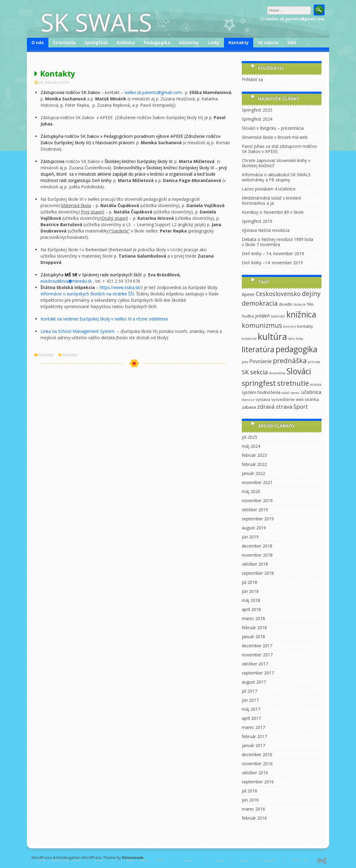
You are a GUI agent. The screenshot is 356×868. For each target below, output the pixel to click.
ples (245, 362)
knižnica (301, 314)
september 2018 (258, 573)
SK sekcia (268, 42)
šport (301, 407)
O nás (38, 42)
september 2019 (258, 519)
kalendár (278, 316)
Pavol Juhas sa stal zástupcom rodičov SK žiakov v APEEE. (279, 149)
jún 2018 (250, 591)
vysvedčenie (283, 399)
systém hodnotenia (261, 392)
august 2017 (254, 682)
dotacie (300, 304)
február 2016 (254, 818)
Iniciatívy (189, 42)
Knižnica (126, 42)
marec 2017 (253, 727)
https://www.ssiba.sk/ (120, 287)
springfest (259, 383)
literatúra (258, 349)
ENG (292, 42)
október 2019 (255, 510)
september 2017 (258, 673)
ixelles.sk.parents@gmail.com (153, 92)
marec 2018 (253, 618)
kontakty (70, 355)
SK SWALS (96, 22)
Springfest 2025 (257, 110)
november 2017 (257, 655)
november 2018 (257, 555)
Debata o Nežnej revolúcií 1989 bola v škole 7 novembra (277, 242)
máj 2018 (251, 600)
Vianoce (248, 400)
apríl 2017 (251, 718)
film (310, 304)
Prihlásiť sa (252, 79)
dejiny (311, 293)
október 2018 (255, 564)
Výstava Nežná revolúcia (266, 230)
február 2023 (254, 455)
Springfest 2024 (257, 119)
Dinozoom (133, 857)
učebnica (311, 392)
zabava (249, 407)
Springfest (96, 42)
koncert (290, 327)
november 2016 (257, 764)
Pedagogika (157, 42)
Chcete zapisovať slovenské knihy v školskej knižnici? (276, 163)
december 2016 (257, 754)
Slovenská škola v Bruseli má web (275, 137)
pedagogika (296, 349)
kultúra (272, 336)
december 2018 (257, 546)
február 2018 (254, 627)
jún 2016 (250, 800)
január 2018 (253, 637)
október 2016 (255, 773)
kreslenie (249, 339)
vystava (263, 399)
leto (291, 339)
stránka (316, 385)
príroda (314, 362)
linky (299, 339)
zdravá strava (275, 407)
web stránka (307, 399)
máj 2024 (251, 446)
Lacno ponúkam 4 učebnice (269, 189)
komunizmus (262, 325)
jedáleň (262, 316)
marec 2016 (253, 809)
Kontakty (239, 42)
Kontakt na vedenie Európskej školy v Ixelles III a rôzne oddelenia (104, 319)
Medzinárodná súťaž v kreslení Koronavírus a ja (271, 200)
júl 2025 (249, 437)
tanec (295, 393)
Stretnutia (64, 42)
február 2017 (254, 736)
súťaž (286, 393)
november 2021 (257, 482)
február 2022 (254, 464)
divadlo (286, 304)
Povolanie (261, 361)
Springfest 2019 (257, 221)
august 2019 (254, 528)
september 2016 (258, 782)
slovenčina (277, 373)
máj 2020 (251, 491)
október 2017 (255, 664)
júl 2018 (249, 582)
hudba (248, 316)
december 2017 (257, 646)
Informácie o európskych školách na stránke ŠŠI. (88, 294)
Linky (214, 42)
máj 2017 (251, 709)
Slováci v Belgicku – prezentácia (273, 128)
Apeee (248, 294)
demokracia (260, 303)
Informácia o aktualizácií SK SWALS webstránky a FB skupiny (276, 177)
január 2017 (253, 745)
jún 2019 (250, 537)
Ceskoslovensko (278, 294)
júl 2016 (249, 791)
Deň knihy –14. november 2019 (272, 263)
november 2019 (257, 501)
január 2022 (253, 473)
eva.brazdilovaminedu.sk (67, 281)
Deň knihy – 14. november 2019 (273, 254)
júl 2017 (249, 691)
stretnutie (293, 383)
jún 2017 (250, 700)
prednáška (290, 361)
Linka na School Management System (79, 331)
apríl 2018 (251, 609)
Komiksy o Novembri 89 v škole (273, 212)
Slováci (299, 371)
